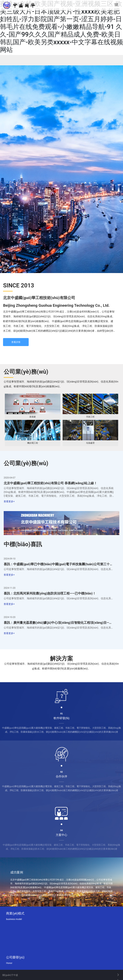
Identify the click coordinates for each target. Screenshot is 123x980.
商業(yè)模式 (15, 914)
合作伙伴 (61, 777)
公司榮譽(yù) (15, 958)
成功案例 (17, 873)
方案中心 (61, 835)
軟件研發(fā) (62, 718)
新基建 (33, 417)
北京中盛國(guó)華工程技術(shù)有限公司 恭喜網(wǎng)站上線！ (50, 483)
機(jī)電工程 (33, 443)
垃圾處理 (90, 443)
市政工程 (90, 417)
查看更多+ (9, 502)
